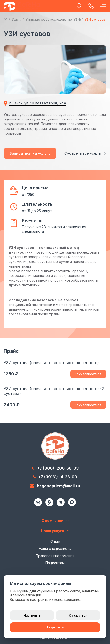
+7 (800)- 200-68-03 (55, 468)
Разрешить (55, 627)
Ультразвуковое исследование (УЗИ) (53, 20)
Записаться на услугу (30, 153)
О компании (55, 520)
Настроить (32, 616)
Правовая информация (55, 556)
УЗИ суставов (95, 20)
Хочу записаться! (88, 374)
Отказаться (78, 616)
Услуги (17, 20)
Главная (6, 19)
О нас (55, 541)
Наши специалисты (55, 549)
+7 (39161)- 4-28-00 (55, 477)
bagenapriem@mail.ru (55, 486)
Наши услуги (55, 531)
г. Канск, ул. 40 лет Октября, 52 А (38, 103)
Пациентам (55, 563)
